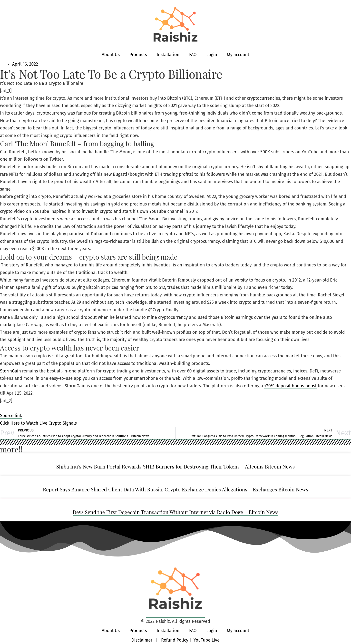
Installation (168, 55)
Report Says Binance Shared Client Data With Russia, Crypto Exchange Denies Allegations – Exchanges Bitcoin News (176, 489)
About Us (111, 55)
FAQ (193, 55)
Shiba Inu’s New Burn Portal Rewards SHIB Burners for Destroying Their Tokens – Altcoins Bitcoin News (175, 466)
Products (138, 55)
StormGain (10, 371)
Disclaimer (142, 640)
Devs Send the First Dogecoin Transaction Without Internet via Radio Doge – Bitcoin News (176, 512)
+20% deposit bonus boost (290, 386)
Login (212, 55)
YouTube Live (207, 640)
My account (238, 55)
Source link (11, 416)
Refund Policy (175, 640)
